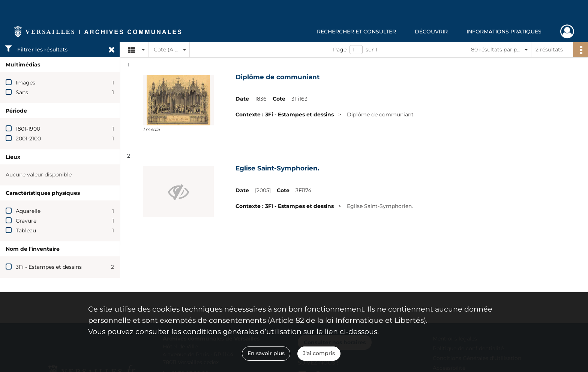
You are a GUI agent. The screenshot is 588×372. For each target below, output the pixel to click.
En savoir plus (266, 353)
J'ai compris (319, 353)
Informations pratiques (504, 32)
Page (340, 50)
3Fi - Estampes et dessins (49, 267)
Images (25, 83)
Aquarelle (28, 211)
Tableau (26, 230)
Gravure (26, 221)
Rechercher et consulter (356, 32)
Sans (22, 92)
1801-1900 (28, 129)
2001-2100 (28, 139)
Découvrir (431, 32)
